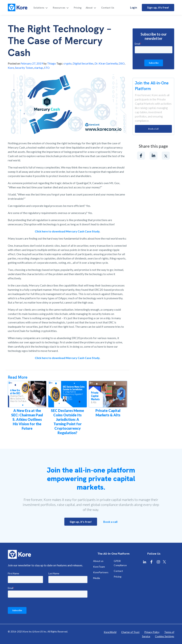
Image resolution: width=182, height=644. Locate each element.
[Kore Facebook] (151, 562)
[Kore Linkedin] (144, 562)
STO (47, 68)
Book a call (110, 522)
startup (39, 68)
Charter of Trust (130, 632)
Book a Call (153, 129)
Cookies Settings (165, 636)
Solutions (39, 8)
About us (98, 561)
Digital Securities (83, 63)
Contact (118, 571)
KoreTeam (99, 567)
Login (134, 8)
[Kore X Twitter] (164, 562)
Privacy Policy (152, 632)
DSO (122, 63)
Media (97, 578)
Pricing (78, 8)
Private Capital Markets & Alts (108, 413)
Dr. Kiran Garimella (106, 63)
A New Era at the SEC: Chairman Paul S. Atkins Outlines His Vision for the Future (27, 419)
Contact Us (108, 8)
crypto (68, 63)
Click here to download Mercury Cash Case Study (67, 231)
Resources (59, 8)
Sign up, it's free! (158, 8)
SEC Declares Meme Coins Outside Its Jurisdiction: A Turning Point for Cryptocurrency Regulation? (67, 422)
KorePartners (101, 572)
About (89, 8)
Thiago (51, 63)
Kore (11, 68)
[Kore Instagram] (158, 562)
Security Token (24, 68)
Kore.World (110, 632)
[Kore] (18, 7)
